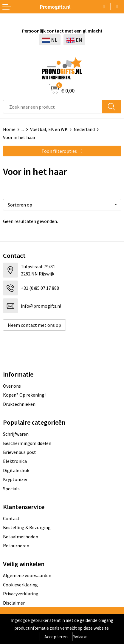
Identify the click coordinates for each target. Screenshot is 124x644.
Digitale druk (16, 470)
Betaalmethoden (21, 537)
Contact (11, 518)
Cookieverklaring (20, 585)
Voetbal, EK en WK (49, 129)
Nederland (84, 129)
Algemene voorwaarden (27, 575)
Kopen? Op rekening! (24, 395)
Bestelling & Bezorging (27, 527)
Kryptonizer (15, 479)
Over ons (12, 386)
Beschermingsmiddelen (27, 443)
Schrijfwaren (16, 434)
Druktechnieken (19, 404)
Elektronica (15, 461)
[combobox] (53, 107)
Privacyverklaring (21, 594)
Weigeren (80, 636)
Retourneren (16, 546)
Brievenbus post (20, 452)
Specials (11, 489)
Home (9, 129)
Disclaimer (14, 603)
